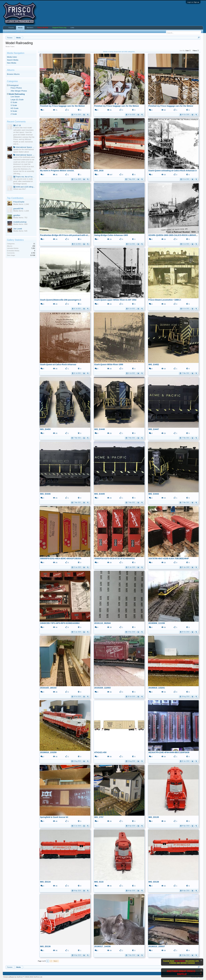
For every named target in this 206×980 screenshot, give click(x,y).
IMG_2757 (99, 817)
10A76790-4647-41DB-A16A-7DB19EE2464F (169, 558)
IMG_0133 (99, 882)
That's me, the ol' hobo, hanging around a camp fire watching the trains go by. (24, 177)
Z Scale (14, 114)
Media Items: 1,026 (21, 211)
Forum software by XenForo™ (23, 977)
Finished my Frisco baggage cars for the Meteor (62, 106)
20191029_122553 (102, 688)
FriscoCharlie (19, 202)
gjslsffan (17, 215)
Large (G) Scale (17, 100)
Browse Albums (13, 74)
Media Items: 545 (20, 231)
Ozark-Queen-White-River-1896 (109, 364)
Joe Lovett (18, 229)
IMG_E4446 (45, 494)
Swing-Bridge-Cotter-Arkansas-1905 (111, 235)
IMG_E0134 (45, 882)
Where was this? (20, 189)
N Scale (14, 111)
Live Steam (15, 97)
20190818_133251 (157, 688)
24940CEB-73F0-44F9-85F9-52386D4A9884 (60, 623)
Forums (11, 28)
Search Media (13, 60)
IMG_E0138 (154, 882)
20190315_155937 (157, 946)
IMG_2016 (99, 171)
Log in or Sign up (193, 2)
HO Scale (15, 108)
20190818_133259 (48, 752)
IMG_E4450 (45, 429)
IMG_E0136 (45, 946)
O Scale (14, 102)
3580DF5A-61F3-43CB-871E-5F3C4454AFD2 (115, 558)
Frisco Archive (43, 28)
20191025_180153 (48, 688)
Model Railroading (17, 94)
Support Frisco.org (59, 28)
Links (72, 28)
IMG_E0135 (154, 817)
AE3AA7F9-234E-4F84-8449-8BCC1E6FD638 (169, 752)
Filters (196, 51)
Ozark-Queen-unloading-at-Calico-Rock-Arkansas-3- (173, 171)
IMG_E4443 (154, 494)
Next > (56, 961)
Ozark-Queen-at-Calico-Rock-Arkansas (58, 364)
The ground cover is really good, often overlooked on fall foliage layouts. (23, 181)
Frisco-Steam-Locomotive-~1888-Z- (165, 300)
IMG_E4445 (99, 494)
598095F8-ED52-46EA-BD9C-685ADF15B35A (61, 558)
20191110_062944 (102, 623)
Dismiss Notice (201, 960)
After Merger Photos (19, 91)
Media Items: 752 (20, 218)
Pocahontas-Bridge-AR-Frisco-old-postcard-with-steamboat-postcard (72, 235)
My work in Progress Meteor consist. (57, 171)
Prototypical (14, 85)
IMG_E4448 (99, 429)
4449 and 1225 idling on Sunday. (24, 187)
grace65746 (18, 209)
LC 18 (17, 125)
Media (20, 28)
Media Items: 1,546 (21, 204)
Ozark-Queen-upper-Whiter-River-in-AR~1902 (115, 300)
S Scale (14, 105)
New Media (12, 63)
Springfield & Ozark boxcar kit (54, 817)
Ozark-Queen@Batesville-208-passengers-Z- (61, 300)
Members (30, 28)
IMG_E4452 (154, 364)
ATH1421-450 (100, 752)
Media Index (12, 57)
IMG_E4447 (154, 429)
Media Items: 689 (20, 224)
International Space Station (24, 147)
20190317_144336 (102, 946)
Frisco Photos (16, 88)
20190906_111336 (157, 623)
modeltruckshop (20, 222)
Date (188, 51)
